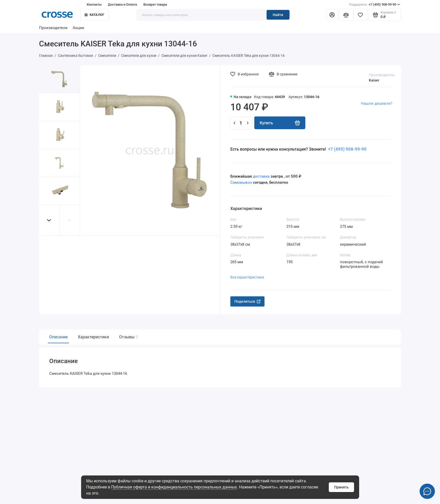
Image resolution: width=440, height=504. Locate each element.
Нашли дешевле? (377, 103)
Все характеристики (247, 277)
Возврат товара (155, 4)
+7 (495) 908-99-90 (375, 5)
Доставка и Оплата (122, 4)
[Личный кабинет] (332, 15)
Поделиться (247, 301)
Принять (341, 487)
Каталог (95, 15)
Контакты (94, 4)
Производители (53, 28)
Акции (78, 28)
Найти (278, 15)
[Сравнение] (346, 15)
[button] (49, 220)
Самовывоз (241, 182)
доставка (261, 176)
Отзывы (128, 337)
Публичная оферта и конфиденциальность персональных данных (174, 487)
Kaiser (374, 80)
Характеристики (93, 337)
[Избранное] (360, 15)
